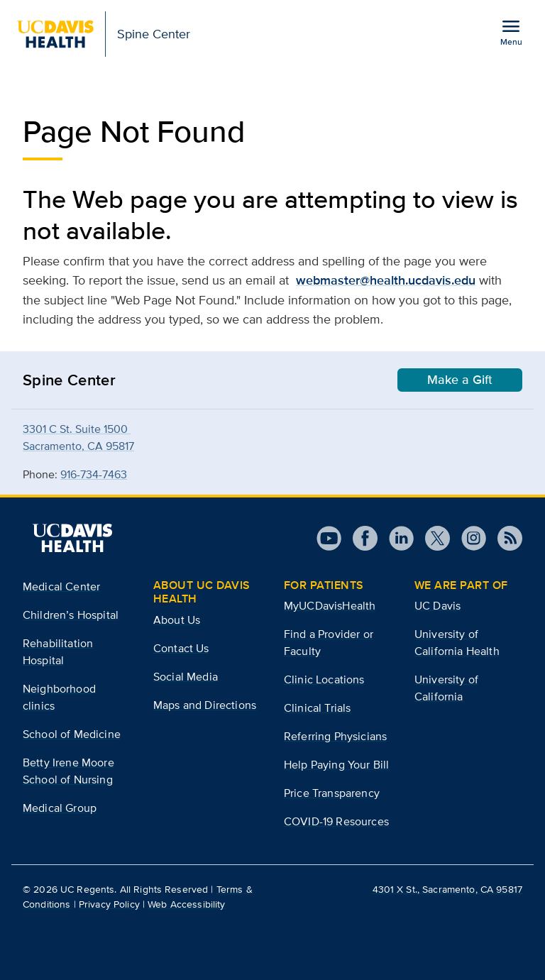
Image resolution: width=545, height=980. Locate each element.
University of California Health (457, 643)
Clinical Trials (317, 708)
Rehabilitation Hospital (58, 652)
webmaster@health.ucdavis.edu (386, 280)
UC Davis (437, 606)
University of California (446, 688)
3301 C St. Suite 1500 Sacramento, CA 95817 (78, 437)
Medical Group (60, 808)
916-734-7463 (94, 474)
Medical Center (61, 587)
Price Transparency (332, 793)
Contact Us (181, 648)
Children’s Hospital (71, 615)
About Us (177, 620)
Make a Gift (460, 380)
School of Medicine (72, 734)
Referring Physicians (335, 736)
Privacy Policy (109, 904)
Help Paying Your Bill (336, 765)
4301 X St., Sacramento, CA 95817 (447, 889)
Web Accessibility (186, 904)
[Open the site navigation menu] (511, 32)
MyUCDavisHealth (330, 606)
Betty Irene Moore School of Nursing (68, 771)
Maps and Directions (205, 705)
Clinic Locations (324, 679)
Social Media (186, 677)
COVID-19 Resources (336, 821)
